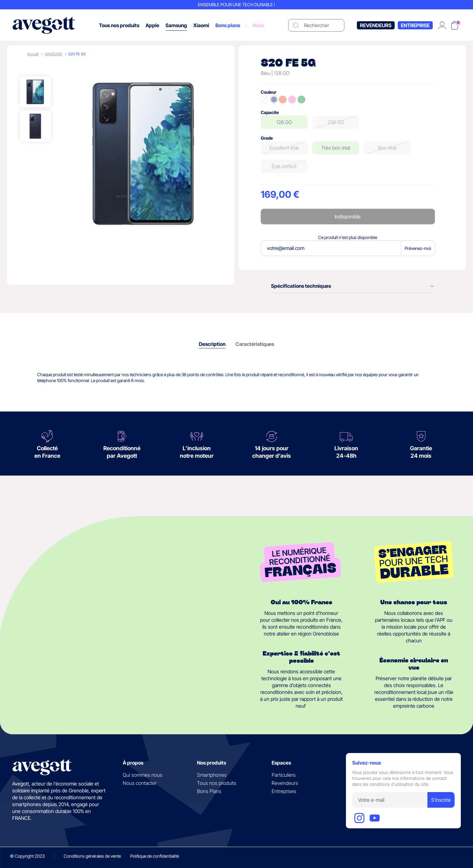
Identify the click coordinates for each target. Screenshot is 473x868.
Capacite (270, 112)
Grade (267, 138)
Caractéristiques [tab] (255, 344)
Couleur (269, 92)
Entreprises (284, 791)
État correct (284, 166)
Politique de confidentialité (155, 856)
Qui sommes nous (143, 775)
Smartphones (212, 775)
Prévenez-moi (418, 248)
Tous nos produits (217, 783)
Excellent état (284, 148)
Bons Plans (209, 791)
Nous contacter (140, 783)
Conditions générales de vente (92, 856)
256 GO (336, 122)
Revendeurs (376, 25)
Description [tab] (212, 344)
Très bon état (336, 148)
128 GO (284, 122)
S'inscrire (441, 800)
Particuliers (284, 775)
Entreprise (415, 25)
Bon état (387, 148)
